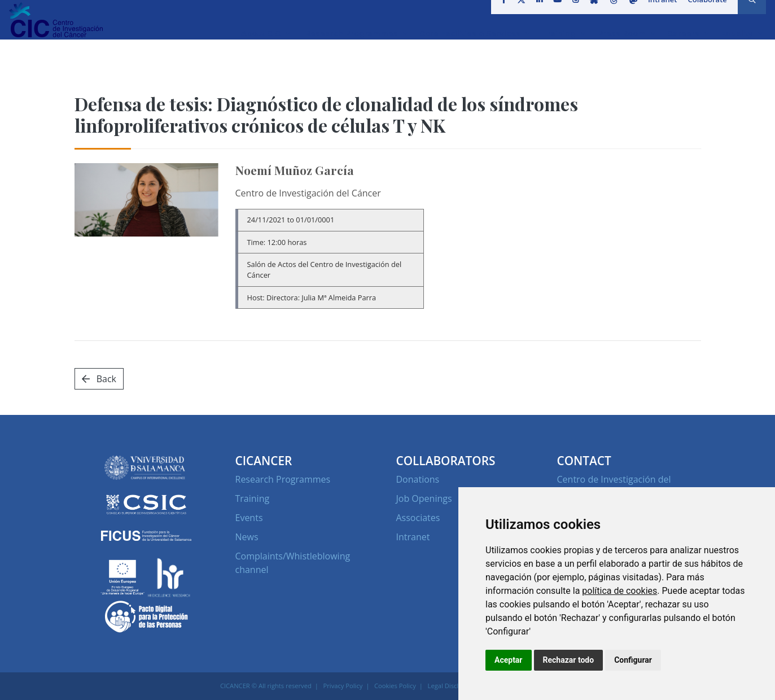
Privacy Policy (343, 686)
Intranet (659, 14)
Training (253, 498)
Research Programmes (283, 479)
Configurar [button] (633, 660)
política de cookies (619, 591)
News (247, 537)
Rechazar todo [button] (569, 660)
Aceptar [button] (509, 660)
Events (249, 518)
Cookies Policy (395, 686)
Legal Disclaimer (452, 686)
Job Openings (424, 498)
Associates (418, 518)
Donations (418, 479)
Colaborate (703, 14)
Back (99, 379)
